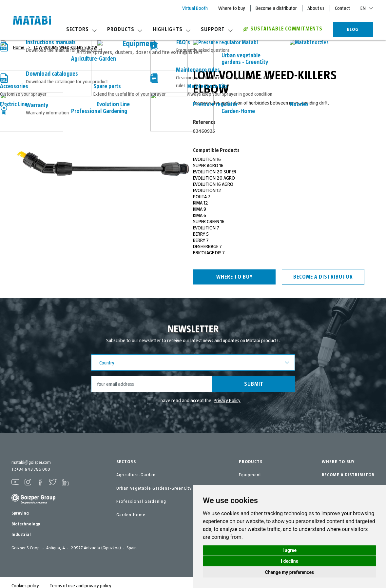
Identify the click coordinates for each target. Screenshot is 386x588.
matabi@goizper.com (31, 462)
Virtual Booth (195, 8)
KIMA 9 (200, 209)
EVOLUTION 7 (206, 228)
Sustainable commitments (283, 29)
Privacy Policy (227, 401)
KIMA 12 (201, 203)
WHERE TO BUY (338, 462)
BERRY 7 (201, 240)
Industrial (21, 535)
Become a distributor (276, 8)
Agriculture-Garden (136, 475)
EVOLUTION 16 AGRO (213, 184)
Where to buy (232, 8)
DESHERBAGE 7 (207, 246)
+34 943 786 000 (33, 469)
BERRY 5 (201, 234)
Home (19, 48)
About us (316, 8)
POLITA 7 (202, 197)
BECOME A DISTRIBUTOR (348, 475)
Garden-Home (131, 515)
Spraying (20, 513)
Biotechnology (26, 524)
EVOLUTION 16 (207, 159)
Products (125, 29)
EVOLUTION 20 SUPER (215, 172)
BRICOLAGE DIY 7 (209, 253)
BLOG (353, 29)
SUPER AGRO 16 (208, 166)
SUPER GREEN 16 (209, 222)
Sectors (81, 29)
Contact (342, 8)
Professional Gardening (141, 501)
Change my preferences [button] (289, 572)
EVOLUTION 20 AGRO (214, 178)
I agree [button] (289, 550)
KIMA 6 (200, 215)
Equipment (250, 475)
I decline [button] (289, 561)
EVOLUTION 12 (207, 190)
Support (217, 29)
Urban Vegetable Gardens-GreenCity (154, 488)
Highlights (172, 29)
